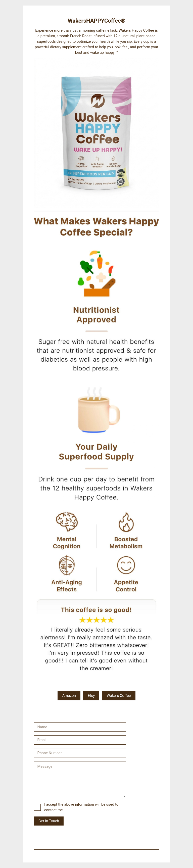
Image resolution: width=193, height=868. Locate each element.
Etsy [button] (91, 696)
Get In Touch (49, 821)
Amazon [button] (69, 696)
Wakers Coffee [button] (119, 696)
